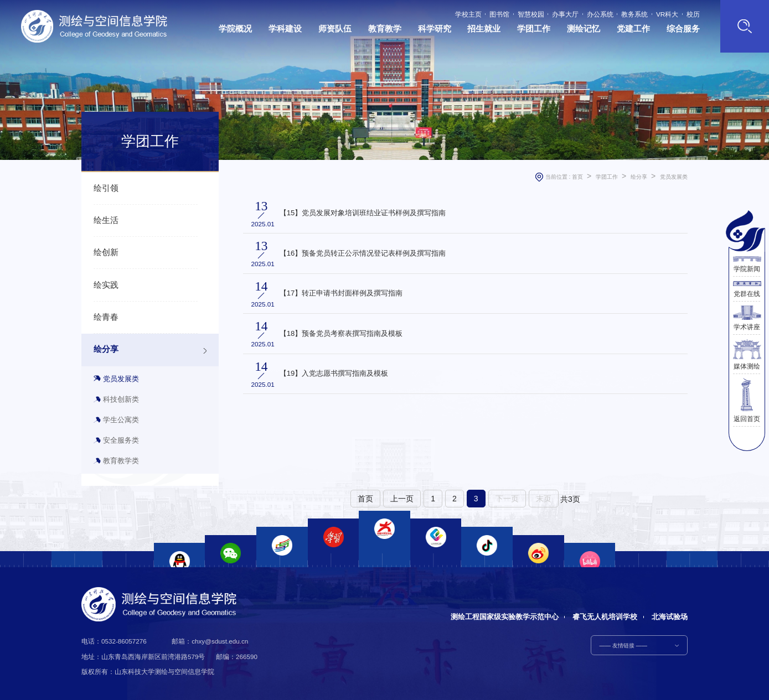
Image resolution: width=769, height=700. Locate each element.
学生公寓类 (121, 420)
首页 (577, 177)
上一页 (402, 499)
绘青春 (106, 317)
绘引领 (106, 188)
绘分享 (106, 349)
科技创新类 (121, 399)
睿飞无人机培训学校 (605, 617)
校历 (693, 14)
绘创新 (106, 252)
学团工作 (607, 177)
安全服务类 (121, 440)
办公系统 (600, 14)
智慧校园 (531, 14)
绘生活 (106, 220)
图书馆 (499, 14)
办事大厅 (565, 14)
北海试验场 (670, 617)
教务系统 (634, 14)
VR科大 (667, 14)
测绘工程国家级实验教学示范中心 (505, 617)
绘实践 (106, 285)
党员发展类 (121, 379)
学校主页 (468, 14)
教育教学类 (121, 461)
